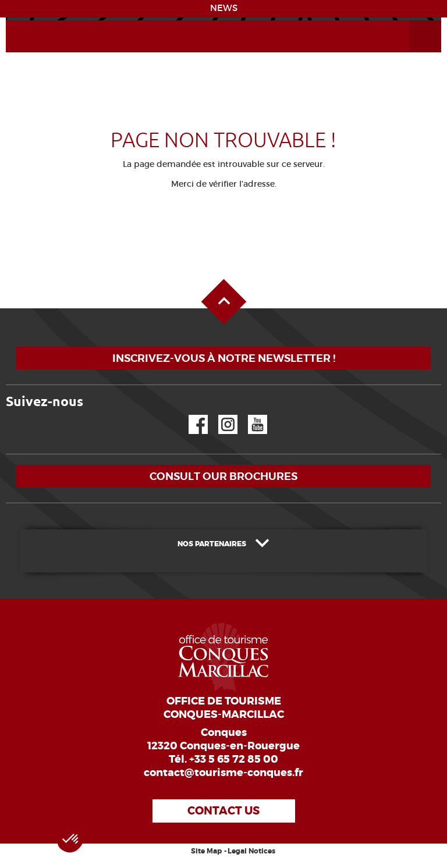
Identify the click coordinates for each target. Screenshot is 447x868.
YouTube (250, 415)
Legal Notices (251, 851)
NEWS (224, 8)
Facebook (191, 415)
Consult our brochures (223, 476)
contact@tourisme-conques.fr (223, 773)
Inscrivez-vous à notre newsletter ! (224, 358)
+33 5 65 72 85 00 (234, 759)
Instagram (220, 415)
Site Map (206, 851)
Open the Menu (412, 21)
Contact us (223, 811)
